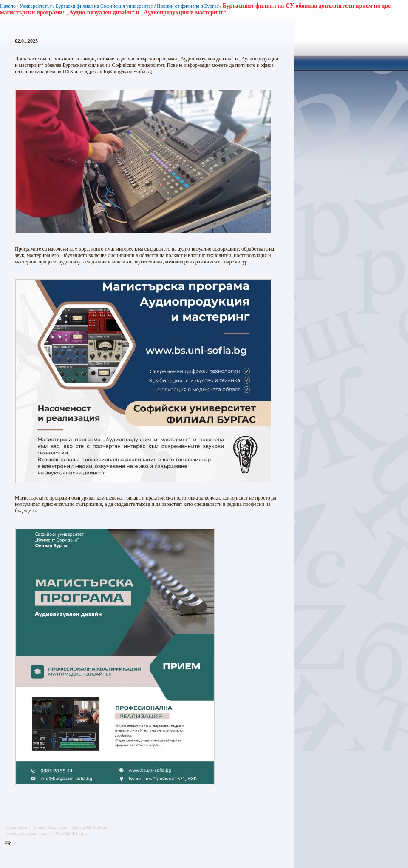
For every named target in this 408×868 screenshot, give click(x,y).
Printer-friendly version (10, 843)
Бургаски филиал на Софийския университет (104, 6)
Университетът (36, 6)
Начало (8, 6)
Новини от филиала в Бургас (188, 6)
